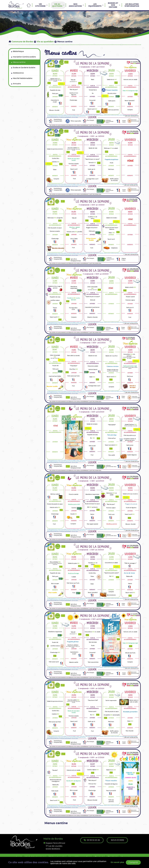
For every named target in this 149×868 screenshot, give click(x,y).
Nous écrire (118, 840)
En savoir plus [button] (117, 862)
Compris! (133, 862)
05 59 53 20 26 (92, 840)
